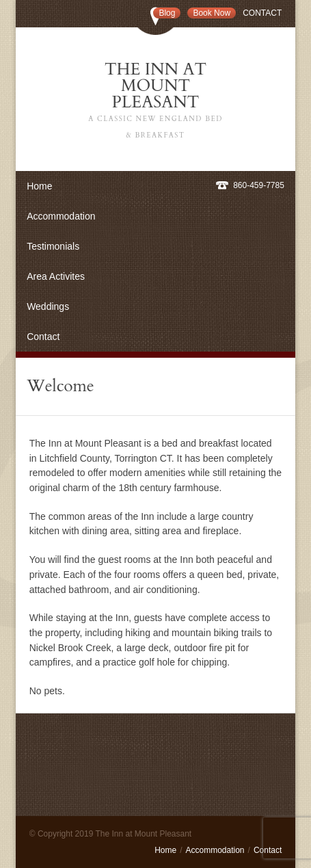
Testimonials (53, 246)
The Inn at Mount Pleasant (156, 101)
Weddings (48, 306)
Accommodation (61, 216)
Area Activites (56, 276)
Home (39, 186)
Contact (262, 13)
